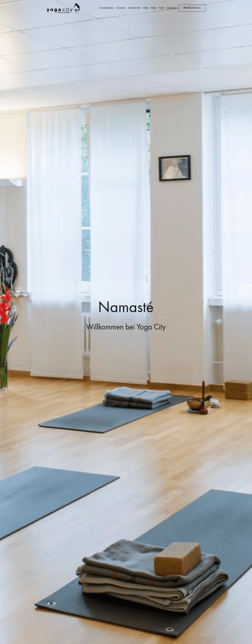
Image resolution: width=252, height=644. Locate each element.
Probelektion (192, 8)
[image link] (63, 8)
